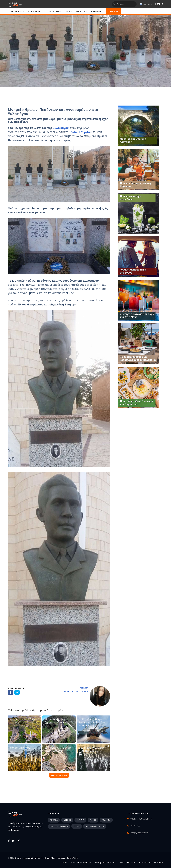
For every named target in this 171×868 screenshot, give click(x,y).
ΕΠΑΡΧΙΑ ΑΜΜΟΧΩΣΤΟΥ (95, 826)
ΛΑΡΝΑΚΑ (80, 820)
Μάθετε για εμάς (127, 863)
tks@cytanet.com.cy (139, 833)
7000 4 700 (135, 826)
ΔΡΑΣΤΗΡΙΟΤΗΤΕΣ (37, 11)
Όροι (65, 863)
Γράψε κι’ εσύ (113, 11)
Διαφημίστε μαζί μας (105, 863)
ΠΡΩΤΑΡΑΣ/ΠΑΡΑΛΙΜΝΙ (59, 826)
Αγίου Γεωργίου (81, 132)
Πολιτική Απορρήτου (81, 863)
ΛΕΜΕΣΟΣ (67, 820)
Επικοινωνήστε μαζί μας (151, 863)
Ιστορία (58, 710)
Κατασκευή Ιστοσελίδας (67, 858)
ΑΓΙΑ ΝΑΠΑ (106, 820)
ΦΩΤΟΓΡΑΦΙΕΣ (97, 11)
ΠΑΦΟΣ (93, 820)
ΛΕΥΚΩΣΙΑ (54, 820)
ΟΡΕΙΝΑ (77, 826)
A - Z (69, 11)
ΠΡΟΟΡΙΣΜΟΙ (56, 11)
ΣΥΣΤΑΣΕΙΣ (81, 11)
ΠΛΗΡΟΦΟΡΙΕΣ (17, 11)
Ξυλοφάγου (61, 128)
